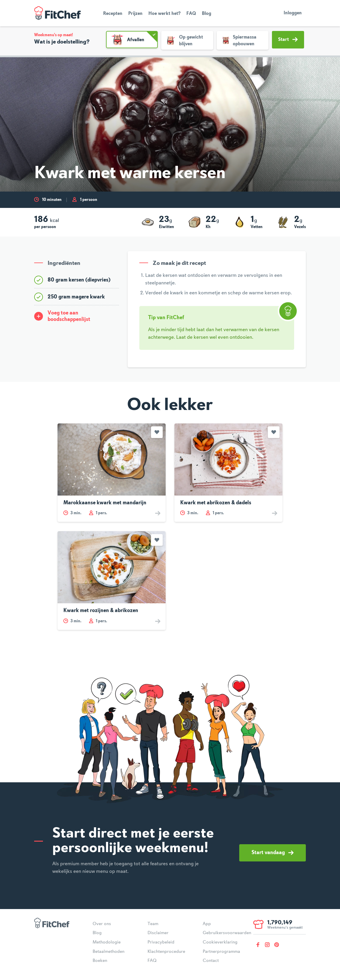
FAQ (191, 14)
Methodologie (107, 942)
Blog (207, 14)
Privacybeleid (161, 942)
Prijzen (135, 14)
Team (153, 924)
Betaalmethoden (109, 952)
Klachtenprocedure (166, 952)
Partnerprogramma (221, 952)
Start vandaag (273, 853)
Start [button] (288, 39)
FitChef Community (58, 13)
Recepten (113, 14)
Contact (211, 961)
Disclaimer (158, 933)
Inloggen (293, 13)
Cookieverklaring (220, 942)
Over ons (102, 924)
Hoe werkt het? (164, 14)
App (207, 924)
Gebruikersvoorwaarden (227, 933)
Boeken (100, 961)
